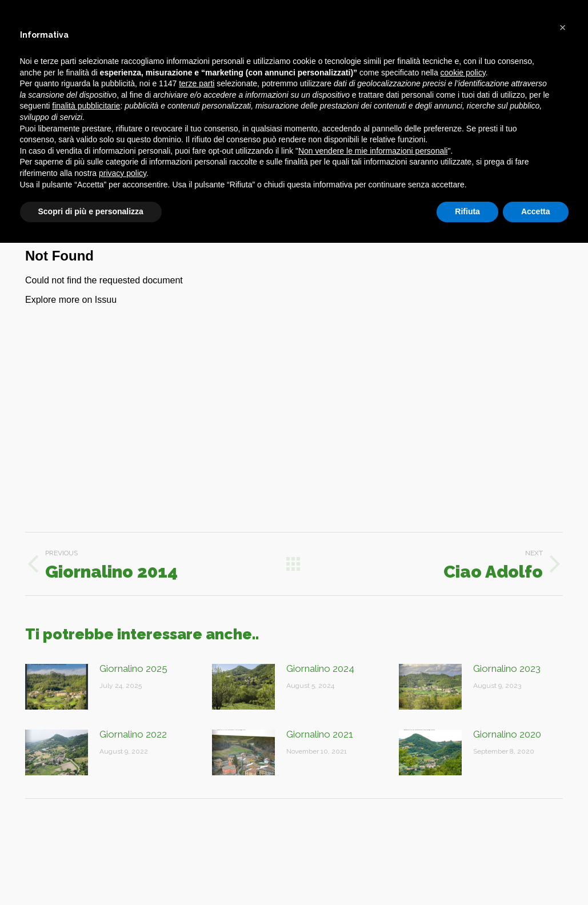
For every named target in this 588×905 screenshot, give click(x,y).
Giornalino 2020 (507, 734)
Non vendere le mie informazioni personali (373, 151)
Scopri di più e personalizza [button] (91, 211)
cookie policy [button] (463, 73)
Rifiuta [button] (467, 211)
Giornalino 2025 (133, 668)
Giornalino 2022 (133, 734)
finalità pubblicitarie (86, 106)
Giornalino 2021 (320, 734)
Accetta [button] (536, 211)
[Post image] (57, 687)
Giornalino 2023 (507, 668)
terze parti (197, 83)
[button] (563, 27)
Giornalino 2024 (320, 668)
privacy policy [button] (123, 173)
